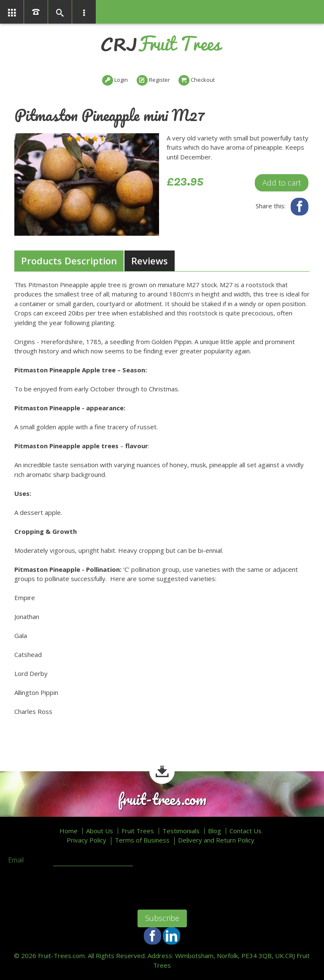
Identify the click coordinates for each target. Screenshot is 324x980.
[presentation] (72, 887)
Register (159, 80)
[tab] (69, 261)
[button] (70, 139)
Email (16, 860)
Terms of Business (142, 840)
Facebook (299, 206)
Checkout (203, 80)
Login (121, 80)
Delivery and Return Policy (216, 840)
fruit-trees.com (162, 799)
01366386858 (36, 12)
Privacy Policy (86, 840)
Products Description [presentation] (69, 261)
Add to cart (282, 183)
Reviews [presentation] (150, 261)
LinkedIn (171, 936)
